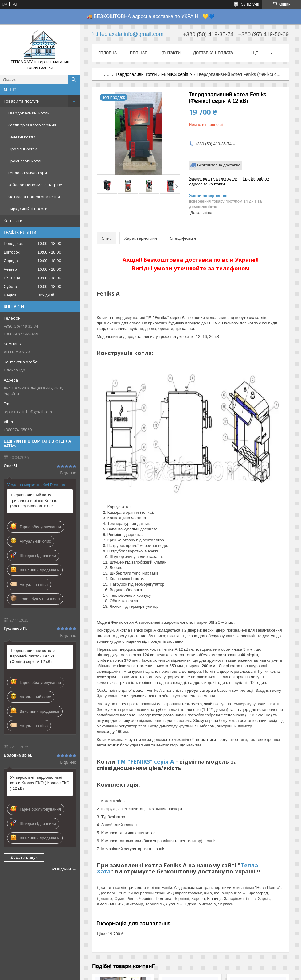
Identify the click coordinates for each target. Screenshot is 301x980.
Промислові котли (25, 161)
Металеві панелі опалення (34, 197)
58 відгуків (250, 4)
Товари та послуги (22, 101)
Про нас (139, 53)
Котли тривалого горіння (32, 125)
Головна (107, 53)
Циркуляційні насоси (28, 209)
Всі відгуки (61, 869)
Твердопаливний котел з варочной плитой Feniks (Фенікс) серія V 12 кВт (33, 656)
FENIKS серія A (177, 74)
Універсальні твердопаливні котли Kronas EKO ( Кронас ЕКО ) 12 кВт (40, 783)
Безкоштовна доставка (219, 165)
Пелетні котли (21, 137)
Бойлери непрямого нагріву (35, 185)
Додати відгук (24, 857)
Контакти (13, 221)
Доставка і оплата (213, 53)
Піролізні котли (22, 149)
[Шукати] (74, 79)
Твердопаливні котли (29, 113)
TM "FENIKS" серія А (145, 761)
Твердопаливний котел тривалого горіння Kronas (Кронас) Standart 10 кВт (34, 500)
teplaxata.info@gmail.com (28, 412)
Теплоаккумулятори (27, 173)
